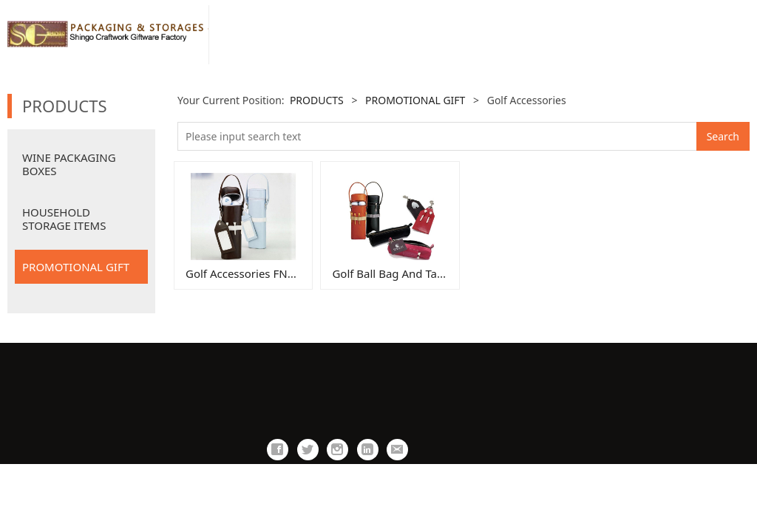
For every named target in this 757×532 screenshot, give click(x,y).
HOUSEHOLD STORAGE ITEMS (64, 219)
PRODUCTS (317, 100)
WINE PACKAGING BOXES (69, 164)
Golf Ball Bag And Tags (390, 273)
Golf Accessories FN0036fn (254, 273)
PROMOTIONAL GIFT (76, 267)
